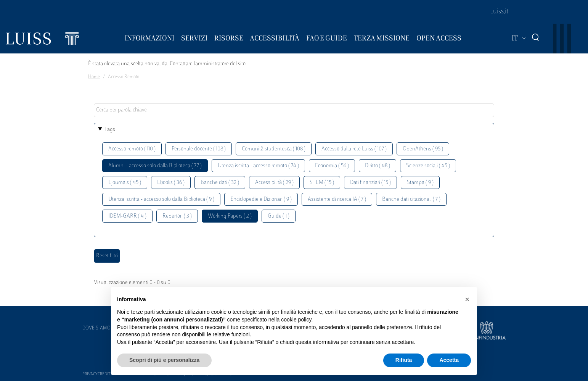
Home (94, 77)
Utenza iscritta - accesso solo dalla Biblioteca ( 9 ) (161, 199)
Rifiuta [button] (404, 360)
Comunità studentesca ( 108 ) (274, 149)
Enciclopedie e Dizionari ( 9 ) (261, 199)
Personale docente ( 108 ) (199, 149)
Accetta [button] (449, 360)
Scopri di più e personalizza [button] (164, 360)
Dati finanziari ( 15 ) (370, 183)
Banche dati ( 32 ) (220, 183)
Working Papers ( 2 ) (230, 216)
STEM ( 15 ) (322, 183)
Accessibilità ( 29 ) (274, 183)
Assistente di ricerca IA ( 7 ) (337, 199)
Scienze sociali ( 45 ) (428, 166)
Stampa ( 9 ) (420, 183)
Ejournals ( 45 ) (125, 183)
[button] (467, 299)
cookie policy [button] (296, 320)
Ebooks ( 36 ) (171, 183)
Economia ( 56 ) (332, 166)
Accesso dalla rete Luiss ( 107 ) (354, 149)
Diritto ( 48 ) (378, 166)
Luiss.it (499, 12)
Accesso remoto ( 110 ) (132, 149)
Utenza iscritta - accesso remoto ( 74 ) (258, 166)
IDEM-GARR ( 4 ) (127, 216)
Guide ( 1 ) (279, 216)
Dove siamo (96, 328)
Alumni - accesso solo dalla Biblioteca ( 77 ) (155, 166)
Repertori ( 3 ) (177, 216)
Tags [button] (110, 130)
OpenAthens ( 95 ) (423, 149)
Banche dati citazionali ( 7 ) (411, 199)
